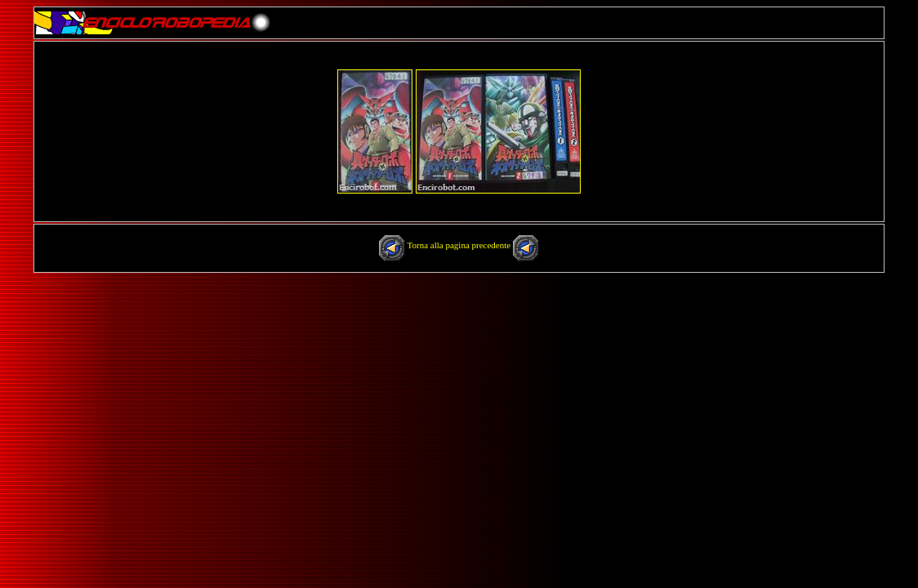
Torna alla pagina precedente (460, 245)
